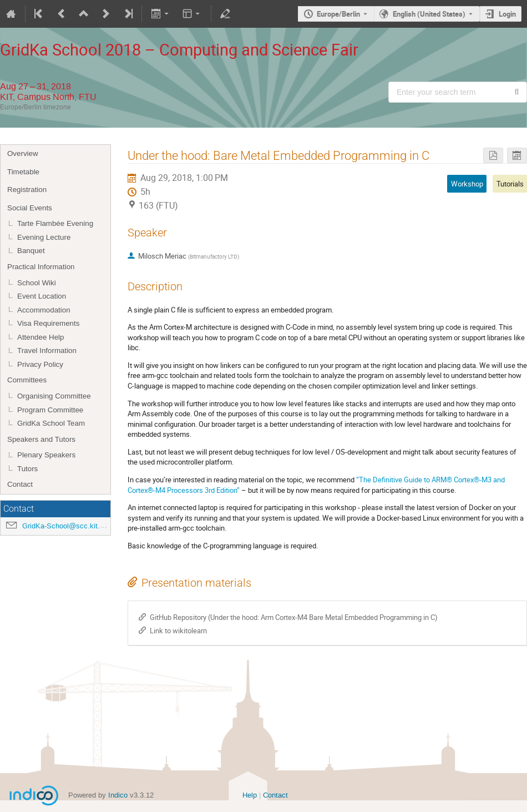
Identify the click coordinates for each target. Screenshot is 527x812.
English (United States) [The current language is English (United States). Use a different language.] (429, 14)
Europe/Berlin (338, 14)
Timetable (23, 172)
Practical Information (41, 267)
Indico (118, 795)
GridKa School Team (51, 423)
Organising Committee (54, 396)
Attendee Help (40, 337)
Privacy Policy (40, 364)
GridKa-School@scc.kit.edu (67, 526)
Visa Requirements (48, 323)
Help (250, 795)
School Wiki (37, 283)
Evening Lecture (44, 237)
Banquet (31, 251)
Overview (23, 153)
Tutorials (510, 184)
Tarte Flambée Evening (55, 223)
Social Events (30, 208)
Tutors (27, 469)
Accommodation (44, 310)
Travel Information (47, 350)
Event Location (42, 296)
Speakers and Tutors (41, 439)
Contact (20, 484)
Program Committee (50, 410)
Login (507, 14)
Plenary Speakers (46, 455)
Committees (27, 380)
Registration (27, 190)
